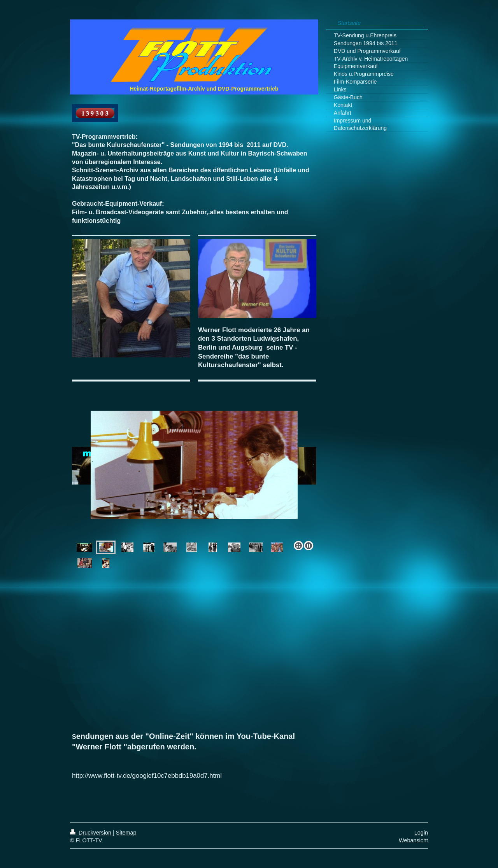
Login (421, 833)
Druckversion (91, 833)
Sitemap (126, 833)
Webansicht (413, 840)
